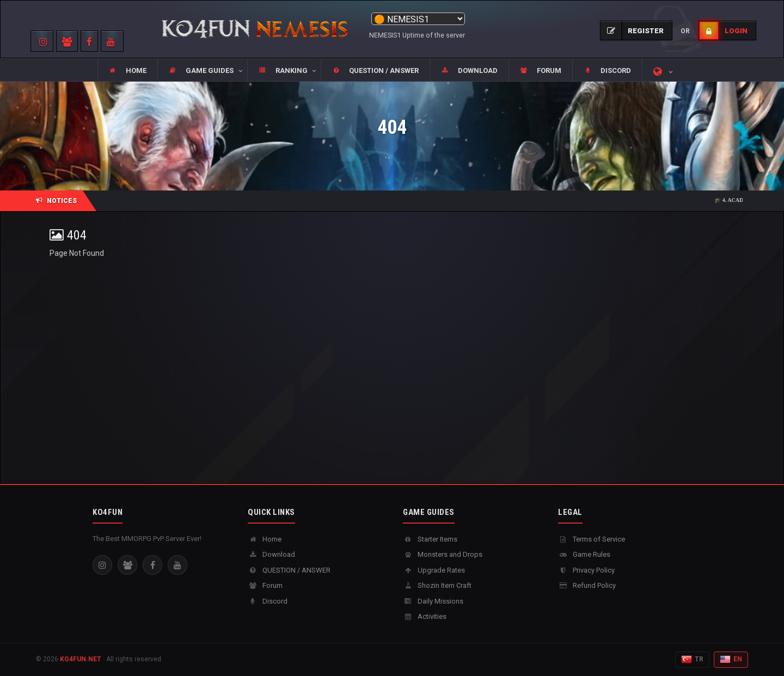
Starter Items (430, 539)
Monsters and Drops (443, 554)
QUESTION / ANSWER (289, 570)
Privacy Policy (586, 570)
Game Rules (584, 554)
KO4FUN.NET (81, 659)
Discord (268, 601)
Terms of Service (592, 539)
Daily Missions (433, 601)
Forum (265, 585)
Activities (425, 616)
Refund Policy (587, 585)
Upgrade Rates (434, 570)
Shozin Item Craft (437, 585)
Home (265, 539)
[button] (202, 71)
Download (271, 554)
